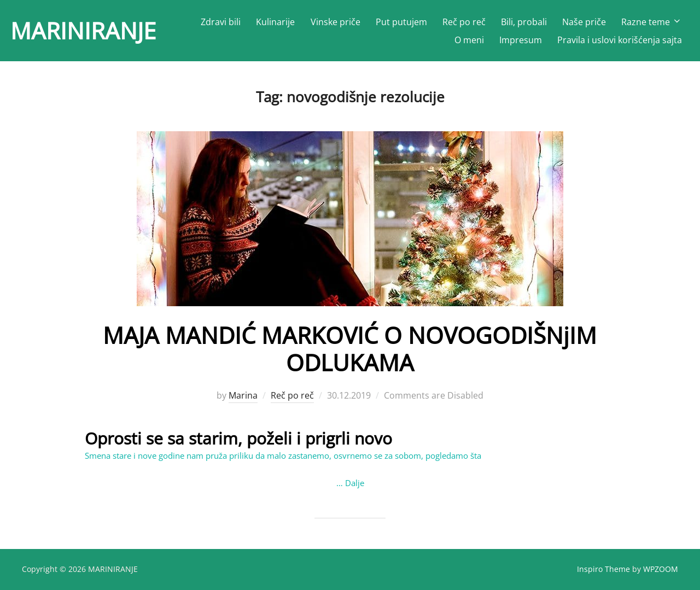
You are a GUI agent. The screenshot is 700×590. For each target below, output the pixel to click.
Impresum (521, 40)
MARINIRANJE (83, 30)
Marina (243, 395)
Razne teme (652, 22)
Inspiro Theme (603, 569)
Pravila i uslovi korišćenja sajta (620, 40)
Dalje (355, 483)
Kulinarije (275, 22)
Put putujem (401, 22)
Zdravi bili (221, 22)
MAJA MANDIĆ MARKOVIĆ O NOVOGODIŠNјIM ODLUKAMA (350, 349)
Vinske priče (336, 22)
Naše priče (584, 22)
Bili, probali (524, 22)
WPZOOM (661, 569)
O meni (469, 40)
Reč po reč (464, 22)
